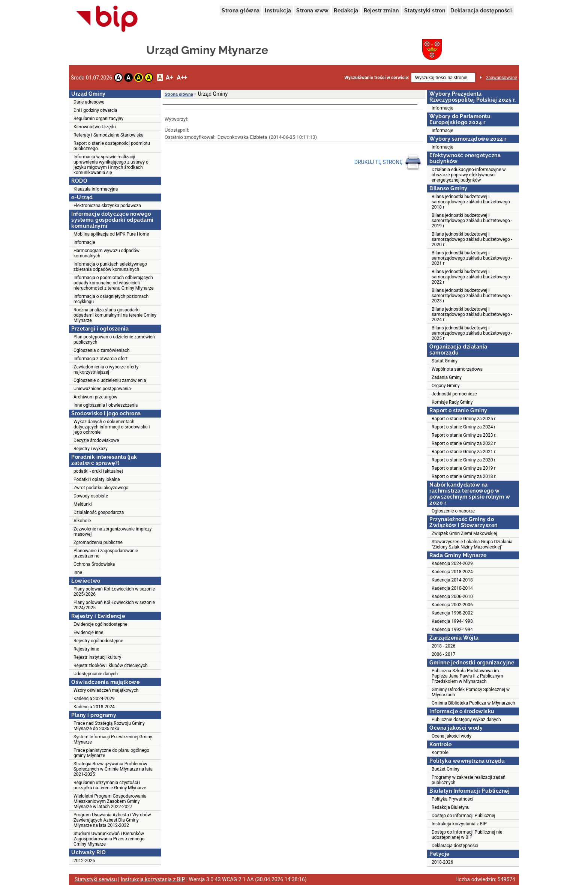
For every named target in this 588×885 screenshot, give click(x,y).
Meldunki (83, 504)
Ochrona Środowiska (94, 564)
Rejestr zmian (381, 11)
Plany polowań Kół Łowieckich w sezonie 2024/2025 (114, 605)
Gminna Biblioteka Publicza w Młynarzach (473, 703)
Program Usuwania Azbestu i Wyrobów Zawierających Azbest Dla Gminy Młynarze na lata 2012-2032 (112, 820)
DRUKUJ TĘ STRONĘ (388, 162)
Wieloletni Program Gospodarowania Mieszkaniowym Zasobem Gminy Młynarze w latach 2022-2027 (110, 801)
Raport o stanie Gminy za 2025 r (464, 419)
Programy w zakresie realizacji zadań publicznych (469, 780)
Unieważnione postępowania (102, 389)
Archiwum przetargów (95, 397)
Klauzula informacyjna (96, 189)
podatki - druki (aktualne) (98, 471)
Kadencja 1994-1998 (452, 621)
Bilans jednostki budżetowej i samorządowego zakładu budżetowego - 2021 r (472, 258)
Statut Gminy (445, 361)
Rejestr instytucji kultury (97, 657)
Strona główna (241, 11)
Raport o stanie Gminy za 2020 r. (464, 460)
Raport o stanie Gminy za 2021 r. (464, 452)
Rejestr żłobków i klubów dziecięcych (110, 666)
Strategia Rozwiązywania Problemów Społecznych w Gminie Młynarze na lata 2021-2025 (113, 769)
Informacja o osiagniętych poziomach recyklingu (111, 299)
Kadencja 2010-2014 (452, 588)
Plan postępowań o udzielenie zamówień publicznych (114, 340)
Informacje (84, 242)
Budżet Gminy (445, 769)
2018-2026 (442, 862)
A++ (182, 77)
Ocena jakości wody (451, 736)
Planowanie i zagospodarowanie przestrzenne (106, 553)
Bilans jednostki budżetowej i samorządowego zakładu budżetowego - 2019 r (472, 221)
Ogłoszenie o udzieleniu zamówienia (110, 380)
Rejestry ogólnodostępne (98, 641)
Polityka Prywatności (452, 799)
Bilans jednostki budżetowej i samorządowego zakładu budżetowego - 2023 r (472, 296)
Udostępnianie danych (96, 674)
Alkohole (82, 521)
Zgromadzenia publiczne (98, 542)
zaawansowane (502, 78)
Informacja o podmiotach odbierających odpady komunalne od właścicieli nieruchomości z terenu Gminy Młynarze (114, 283)
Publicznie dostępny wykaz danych (466, 720)
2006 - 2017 (443, 654)
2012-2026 (84, 861)
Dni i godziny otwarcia (95, 110)
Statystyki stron (425, 11)
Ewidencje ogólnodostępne (100, 624)
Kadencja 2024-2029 (94, 699)
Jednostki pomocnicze (454, 394)
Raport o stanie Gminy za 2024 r (464, 427)
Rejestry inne (86, 649)
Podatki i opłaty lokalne (97, 479)
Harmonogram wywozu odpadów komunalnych (106, 253)
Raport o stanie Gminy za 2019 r (464, 468)
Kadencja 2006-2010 (452, 597)
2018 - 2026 (443, 646)
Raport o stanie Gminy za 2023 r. (464, 435)
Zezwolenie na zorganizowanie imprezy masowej (112, 532)
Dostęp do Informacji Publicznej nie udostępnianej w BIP (467, 835)
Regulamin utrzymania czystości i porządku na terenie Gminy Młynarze (110, 785)
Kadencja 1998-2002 (452, 613)
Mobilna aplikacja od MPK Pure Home (111, 234)
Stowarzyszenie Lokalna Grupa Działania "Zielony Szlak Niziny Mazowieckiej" (472, 544)
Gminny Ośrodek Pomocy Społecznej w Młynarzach (471, 692)
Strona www (312, 11)
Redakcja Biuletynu (451, 807)
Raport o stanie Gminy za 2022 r (464, 443)
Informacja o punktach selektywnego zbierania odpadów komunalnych (110, 267)
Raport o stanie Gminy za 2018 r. (464, 476)
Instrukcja (278, 11)
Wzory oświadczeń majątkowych (106, 690)
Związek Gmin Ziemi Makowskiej (464, 533)
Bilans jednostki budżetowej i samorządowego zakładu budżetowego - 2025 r (472, 333)
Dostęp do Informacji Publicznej (463, 816)
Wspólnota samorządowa (457, 369)
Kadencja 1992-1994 (452, 630)
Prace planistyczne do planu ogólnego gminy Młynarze (111, 753)
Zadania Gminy (447, 377)
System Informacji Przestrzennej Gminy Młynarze (113, 739)
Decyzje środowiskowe (96, 440)
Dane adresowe (89, 102)
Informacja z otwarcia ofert (100, 359)
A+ (169, 77)
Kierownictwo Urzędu (95, 127)
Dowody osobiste (91, 496)
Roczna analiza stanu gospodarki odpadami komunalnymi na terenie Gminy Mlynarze (115, 315)
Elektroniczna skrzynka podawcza (107, 206)
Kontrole (440, 753)
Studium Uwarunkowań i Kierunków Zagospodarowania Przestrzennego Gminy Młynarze (109, 839)
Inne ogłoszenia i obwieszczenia (106, 405)
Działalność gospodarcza (99, 512)
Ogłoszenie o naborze (453, 511)
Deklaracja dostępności (481, 11)
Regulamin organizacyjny (98, 119)
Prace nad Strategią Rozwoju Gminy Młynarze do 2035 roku (109, 726)
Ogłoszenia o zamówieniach (101, 350)
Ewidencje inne (88, 633)
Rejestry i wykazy (91, 449)
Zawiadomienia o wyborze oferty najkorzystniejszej (106, 370)
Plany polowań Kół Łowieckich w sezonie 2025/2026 (114, 592)
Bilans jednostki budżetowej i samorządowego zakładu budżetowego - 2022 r (472, 277)
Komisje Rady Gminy (452, 402)
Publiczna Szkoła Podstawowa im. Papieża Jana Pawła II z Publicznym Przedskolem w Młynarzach (467, 676)
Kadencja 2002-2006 (452, 605)
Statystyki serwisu (96, 879)
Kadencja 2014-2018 (452, 580)
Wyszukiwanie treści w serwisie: (377, 78)
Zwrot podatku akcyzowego (101, 488)
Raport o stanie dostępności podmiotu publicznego (112, 146)
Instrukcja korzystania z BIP (459, 824)
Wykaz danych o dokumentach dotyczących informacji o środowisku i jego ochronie (112, 427)
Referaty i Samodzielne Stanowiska (109, 135)
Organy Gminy (446, 386)
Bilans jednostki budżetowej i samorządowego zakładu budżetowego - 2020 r (472, 239)
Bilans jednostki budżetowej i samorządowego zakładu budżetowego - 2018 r (472, 202)
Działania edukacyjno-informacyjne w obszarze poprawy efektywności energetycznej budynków (469, 175)
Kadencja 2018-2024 (94, 707)
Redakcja (346, 11)
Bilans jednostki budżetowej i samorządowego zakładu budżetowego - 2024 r (472, 314)
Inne (78, 572)
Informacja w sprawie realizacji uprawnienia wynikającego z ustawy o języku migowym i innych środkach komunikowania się (111, 165)
